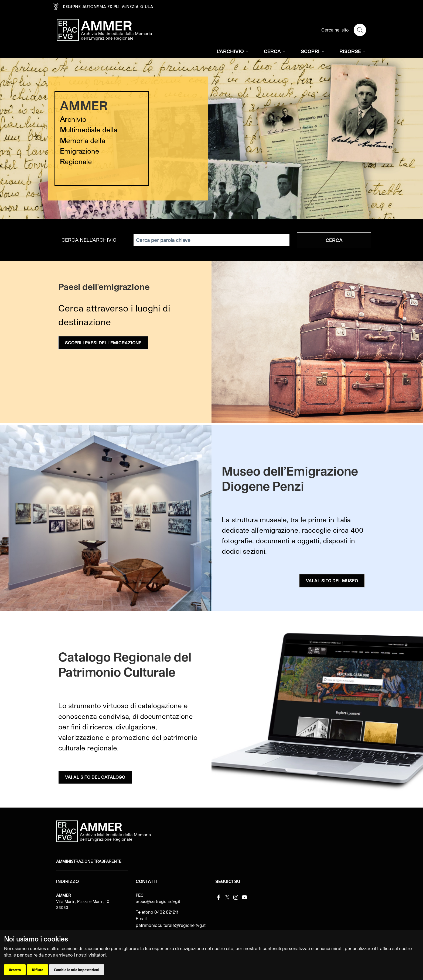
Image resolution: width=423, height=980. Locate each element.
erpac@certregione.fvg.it (158, 901)
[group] (211, 138)
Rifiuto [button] (37, 970)
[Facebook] (219, 897)
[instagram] (236, 897)
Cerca (334, 240)
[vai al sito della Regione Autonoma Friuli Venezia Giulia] (105, 6)
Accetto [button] (15, 970)
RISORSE (353, 51)
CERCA (275, 51)
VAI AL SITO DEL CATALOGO (95, 777)
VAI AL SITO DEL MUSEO (332, 581)
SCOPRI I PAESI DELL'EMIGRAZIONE (103, 343)
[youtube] (244, 897)
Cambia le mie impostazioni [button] (77, 970)
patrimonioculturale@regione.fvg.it (171, 925)
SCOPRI (313, 51)
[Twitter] (227, 897)
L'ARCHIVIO (233, 51)
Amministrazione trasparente (89, 861)
